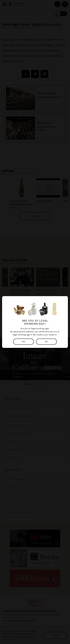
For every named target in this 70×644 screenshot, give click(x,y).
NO (46, 342)
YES (24, 342)
